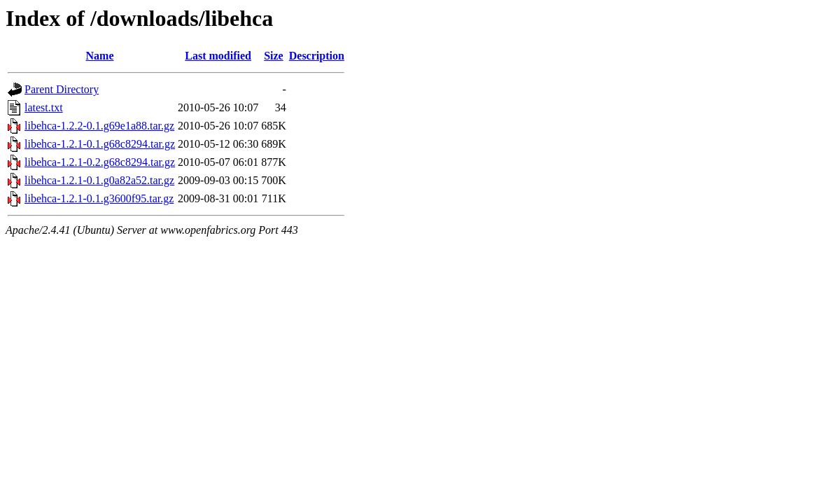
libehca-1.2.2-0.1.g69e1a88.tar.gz (99, 126)
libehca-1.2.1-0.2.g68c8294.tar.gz (100, 162)
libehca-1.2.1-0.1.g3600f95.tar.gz (99, 198)
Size (274, 56)
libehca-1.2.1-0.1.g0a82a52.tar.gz (99, 180)
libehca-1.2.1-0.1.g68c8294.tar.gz (100, 144)
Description (317, 56)
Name (100, 56)
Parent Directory (62, 89)
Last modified (218, 56)
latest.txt (44, 107)
